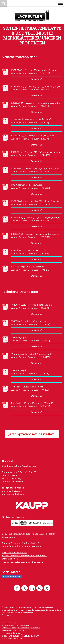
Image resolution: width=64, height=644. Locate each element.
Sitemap (21, 630)
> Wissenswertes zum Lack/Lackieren (22, 562)
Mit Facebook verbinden (12, 577)
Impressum (6, 623)
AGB (14, 623)
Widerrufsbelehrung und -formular (16, 625)
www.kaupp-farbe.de (13, 494)
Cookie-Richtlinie (10, 630)
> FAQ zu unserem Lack (15, 553)
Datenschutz (35, 628)
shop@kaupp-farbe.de (14, 488)
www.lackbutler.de (12, 491)
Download (37, 79)
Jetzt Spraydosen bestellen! (32, 434)
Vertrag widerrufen (12, 633)
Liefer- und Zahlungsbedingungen (19, 612)
